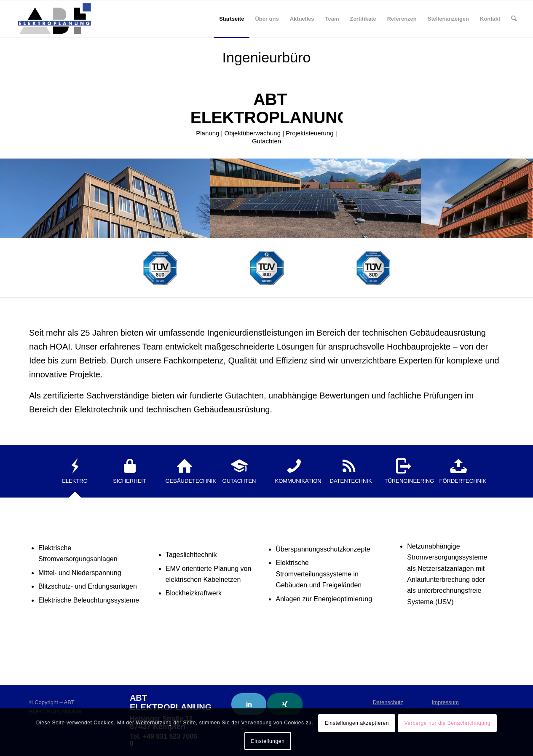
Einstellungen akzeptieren (357, 723)
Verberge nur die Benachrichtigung (447, 723)
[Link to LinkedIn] (249, 704)
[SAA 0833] (160, 268)
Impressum (445, 702)
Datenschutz (388, 702)
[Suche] (514, 19)
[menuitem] (232, 19)
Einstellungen (268, 741)
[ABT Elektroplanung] (54, 19)
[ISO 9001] (267, 268)
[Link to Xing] (285, 704)
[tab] (75, 474)
